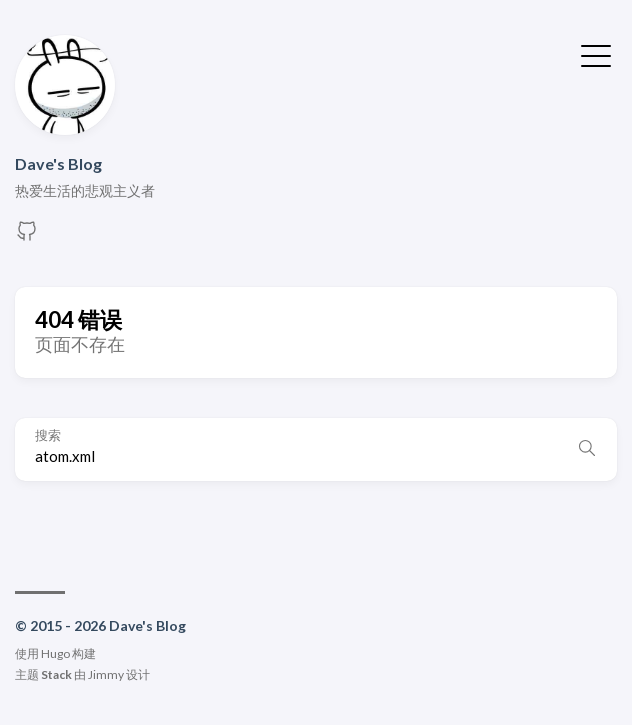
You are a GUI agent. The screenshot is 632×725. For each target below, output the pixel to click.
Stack (56, 674)
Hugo (55, 653)
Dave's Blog (58, 163)
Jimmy (106, 674)
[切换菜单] (596, 54)
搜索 (48, 435)
